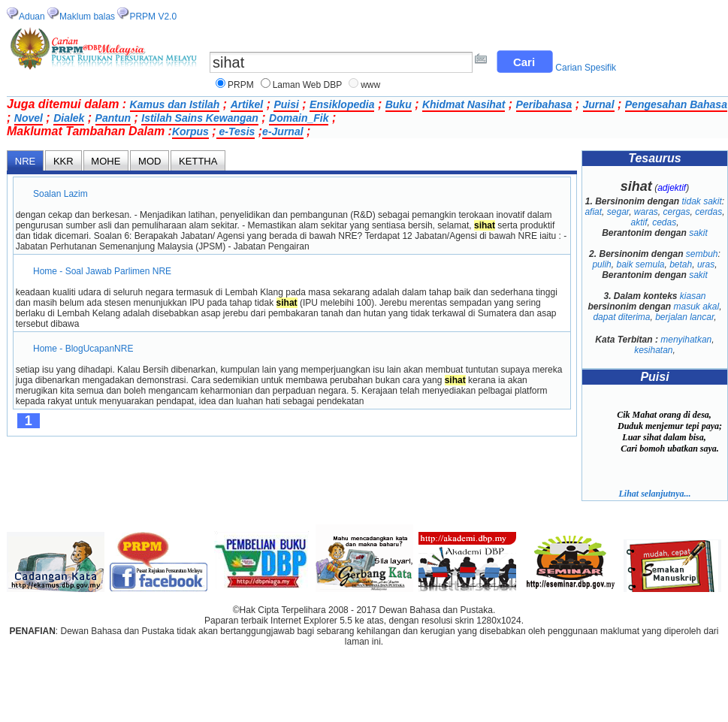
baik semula (640, 264)
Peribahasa (544, 104)
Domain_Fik (299, 118)
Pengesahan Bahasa (676, 104)
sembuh (702, 254)
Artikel (247, 104)
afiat (593, 212)
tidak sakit (702, 201)
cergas (677, 212)
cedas (664, 222)
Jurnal (599, 104)
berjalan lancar (684, 317)
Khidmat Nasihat (464, 104)
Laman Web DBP (308, 85)
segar (618, 212)
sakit (698, 233)
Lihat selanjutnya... (654, 494)
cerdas (708, 212)
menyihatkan (686, 340)
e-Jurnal (282, 131)
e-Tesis (236, 131)
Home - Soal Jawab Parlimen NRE (103, 271)
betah (681, 264)
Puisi (286, 104)
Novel (29, 118)
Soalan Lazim (60, 194)
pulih (601, 264)
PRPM (241, 85)
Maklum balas (87, 17)
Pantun (113, 118)
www (370, 85)
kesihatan (653, 350)
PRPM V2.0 (153, 17)
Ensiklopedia (342, 104)
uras (706, 264)
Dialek (69, 118)
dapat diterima (621, 317)
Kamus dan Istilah (175, 104)
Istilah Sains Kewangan (200, 118)
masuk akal (696, 307)
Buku (399, 104)
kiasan (693, 296)
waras (646, 212)
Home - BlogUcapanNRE (83, 349)
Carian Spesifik (586, 68)
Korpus (190, 131)
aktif (639, 222)
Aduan (32, 17)
